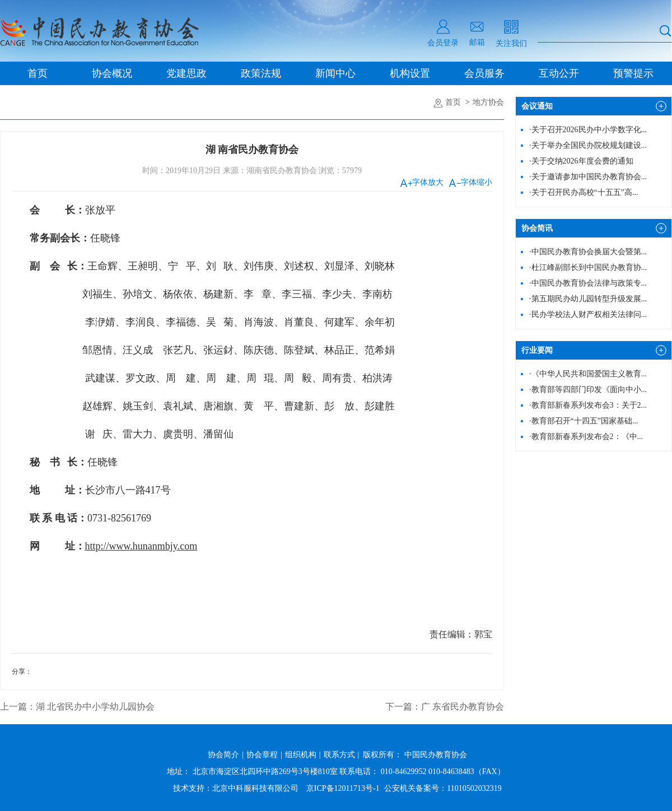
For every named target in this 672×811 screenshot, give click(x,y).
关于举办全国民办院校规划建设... (588, 145)
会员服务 (484, 73)
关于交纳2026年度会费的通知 (581, 161)
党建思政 (186, 73)
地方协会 (488, 102)
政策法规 (261, 73)
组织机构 (301, 755)
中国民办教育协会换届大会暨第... (588, 252)
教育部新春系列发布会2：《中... (586, 437)
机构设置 (410, 73)
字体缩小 (471, 182)
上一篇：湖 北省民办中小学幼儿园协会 (77, 707)
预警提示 (633, 73)
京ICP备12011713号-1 (343, 788)
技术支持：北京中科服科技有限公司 (236, 788)
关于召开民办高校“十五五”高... (584, 192)
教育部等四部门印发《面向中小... (588, 390)
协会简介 (223, 755)
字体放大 (422, 182)
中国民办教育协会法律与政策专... (588, 283)
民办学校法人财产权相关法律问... (588, 314)
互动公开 (559, 73)
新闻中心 (335, 73)
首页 (38, 73)
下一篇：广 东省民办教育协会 (445, 707)
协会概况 (112, 73)
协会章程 (262, 755)
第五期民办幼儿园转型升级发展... (588, 299)
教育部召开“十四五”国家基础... (584, 421)
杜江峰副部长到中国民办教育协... (588, 267)
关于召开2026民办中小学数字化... (588, 130)
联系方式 (339, 755)
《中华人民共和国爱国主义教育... (588, 374)
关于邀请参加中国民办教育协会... (588, 177)
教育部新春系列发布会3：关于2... (588, 405)
